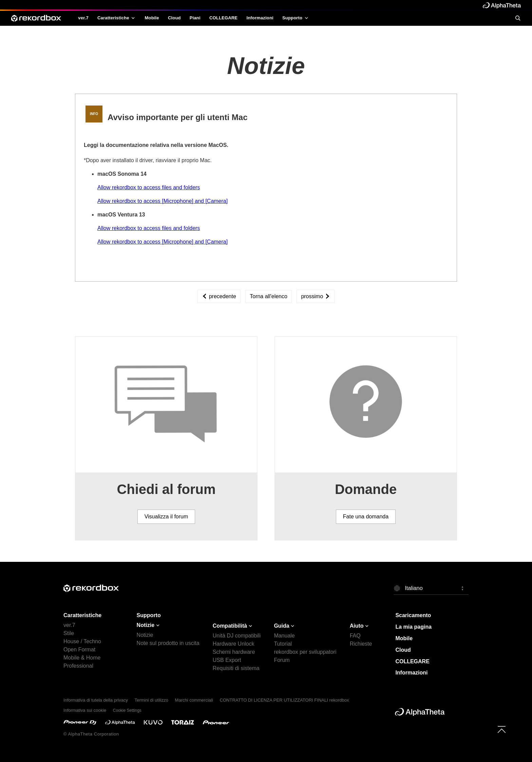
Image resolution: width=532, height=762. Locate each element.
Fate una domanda (366, 517)
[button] (431, 588)
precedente (219, 296)
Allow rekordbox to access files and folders (149, 187)
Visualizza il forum (166, 517)
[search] (518, 18)
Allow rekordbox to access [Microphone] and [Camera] (163, 201)
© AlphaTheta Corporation (91, 734)
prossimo (315, 296)
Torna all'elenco (269, 296)
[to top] (502, 729)
